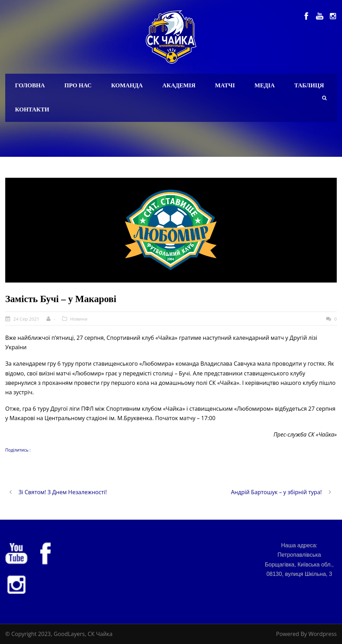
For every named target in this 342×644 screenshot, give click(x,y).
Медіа (265, 85)
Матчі (225, 85)
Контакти (32, 109)
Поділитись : (18, 450)
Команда (127, 85)
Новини (79, 319)
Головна (30, 85)
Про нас (78, 85)
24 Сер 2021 (26, 319)
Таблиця (309, 85)
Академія (179, 85)
